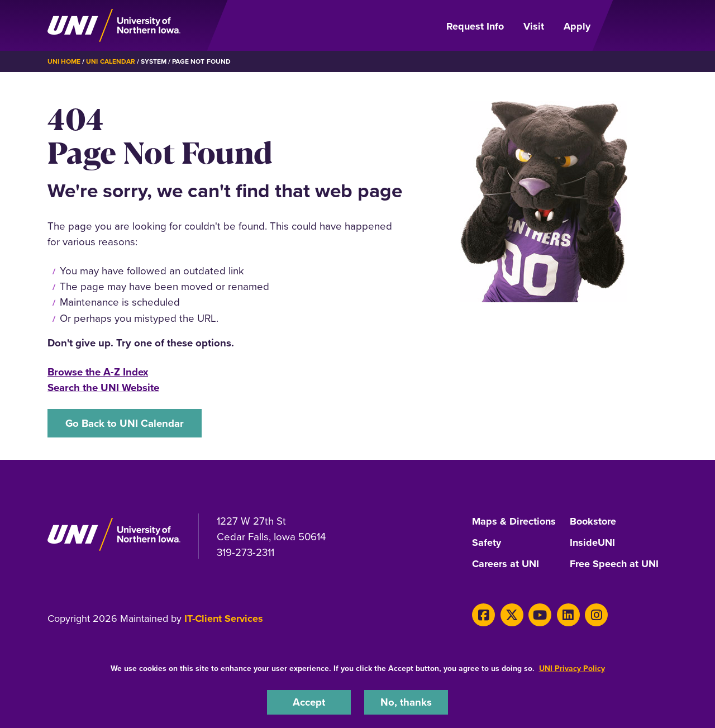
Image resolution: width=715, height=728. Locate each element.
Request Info (475, 26)
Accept (309, 702)
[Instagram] (596, 615)
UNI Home (64, 61)
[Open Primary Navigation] (636, 26)
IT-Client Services (224, 618)
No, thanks (406, 702)
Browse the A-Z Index (98, 372)
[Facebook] (483, 615)
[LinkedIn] (568, 615)
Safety (487, 543)
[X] (512, 615)
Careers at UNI (506, 564)
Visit (534, 26)
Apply (577, 26)
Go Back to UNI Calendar (125, 423)
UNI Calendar (110, 61)
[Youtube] (540, 615)
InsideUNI (592, 543)
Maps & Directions (514, 522)
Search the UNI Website (103, 387)
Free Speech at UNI (614, 564)
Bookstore (593, 522)
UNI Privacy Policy (572, 668)
